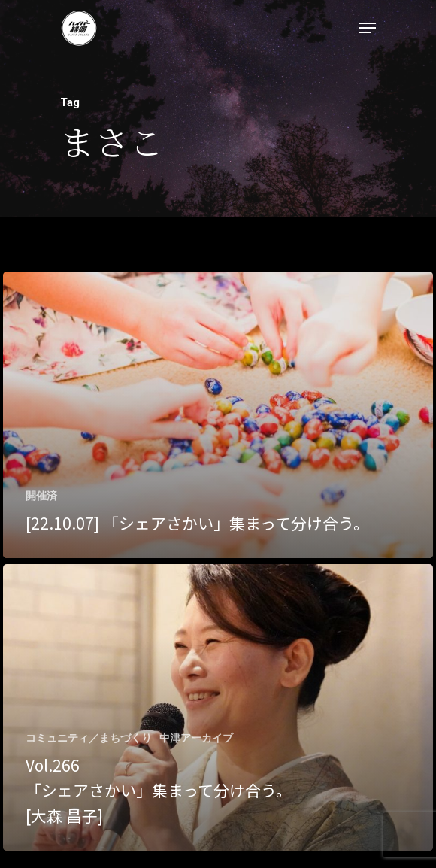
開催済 (41, 496)
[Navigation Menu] (368, 28)
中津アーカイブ (196, 738)
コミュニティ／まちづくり (89, 738)
